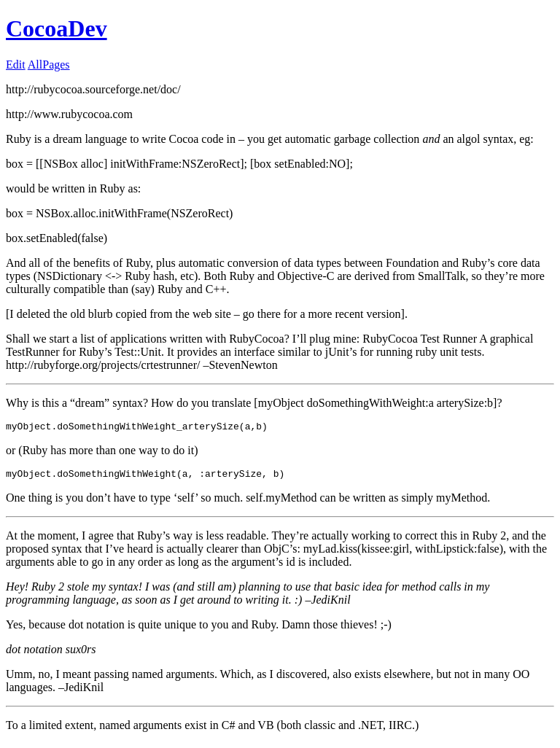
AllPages (49, 65)
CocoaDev (57, 28)
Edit (16, 65)
